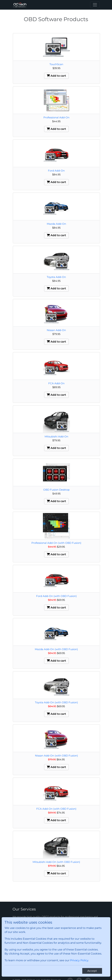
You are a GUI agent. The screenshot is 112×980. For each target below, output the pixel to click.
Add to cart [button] (56, 76)
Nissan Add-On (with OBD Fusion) (56, 756)
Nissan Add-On (56, 330)
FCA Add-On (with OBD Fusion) (56, 809)
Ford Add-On (56, 171)
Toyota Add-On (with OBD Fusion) (56, 702)
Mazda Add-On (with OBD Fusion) (56, 649)
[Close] (92, 971)
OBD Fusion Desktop (56, 490)
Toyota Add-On (56, 277)
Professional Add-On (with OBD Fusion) (56, 543)
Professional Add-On (56, 117)
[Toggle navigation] (95, 5)
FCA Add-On (56, 383)
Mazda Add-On (56, 224)
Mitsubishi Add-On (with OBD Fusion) (56, 862)
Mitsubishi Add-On (56, 436)
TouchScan (56, 64)
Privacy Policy (79, 960)
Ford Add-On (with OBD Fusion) (56, 596)
